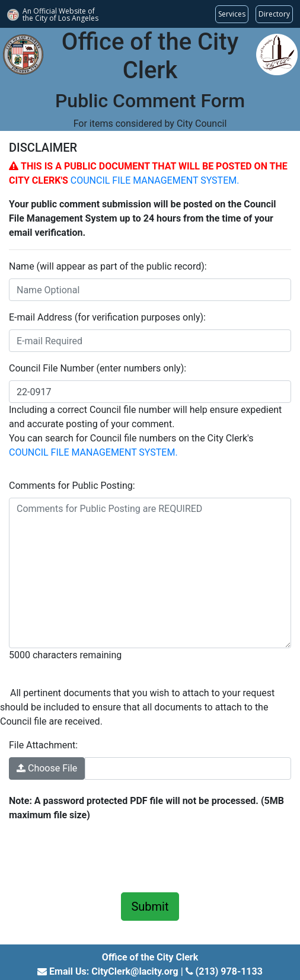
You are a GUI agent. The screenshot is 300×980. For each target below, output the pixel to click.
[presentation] (99, 855)
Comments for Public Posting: (72, 486)
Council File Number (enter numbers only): (98, 368)
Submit (150, 907)
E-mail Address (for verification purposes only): (107, 317)
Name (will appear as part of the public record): (108, 266)
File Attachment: (43, 745)
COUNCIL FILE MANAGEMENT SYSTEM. (155, 180)
